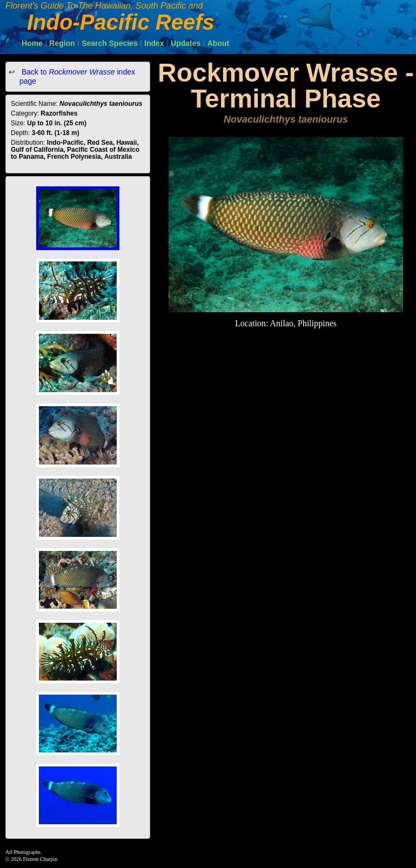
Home (32, 43)
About (218, 43)
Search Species (110, 43)
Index (154, 43)
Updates (186, 43)
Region (62, 43)
